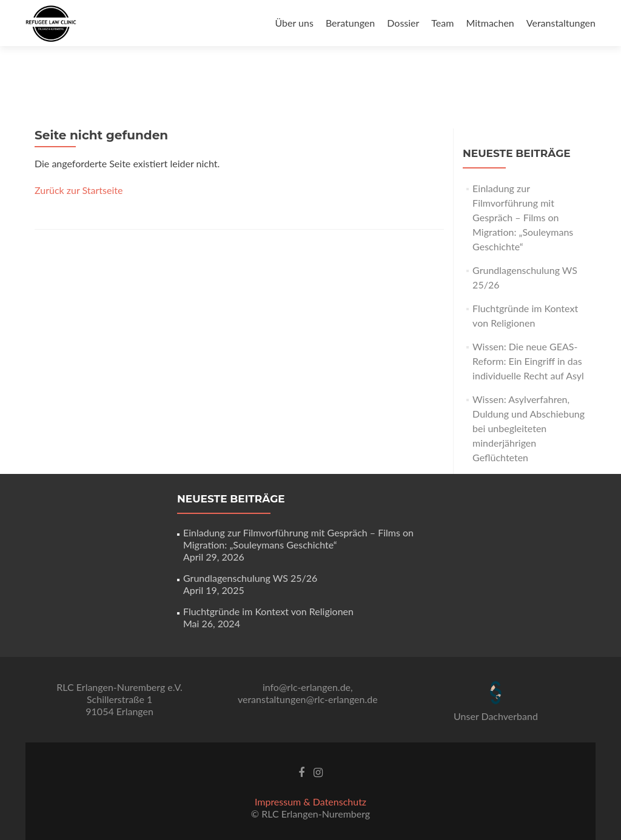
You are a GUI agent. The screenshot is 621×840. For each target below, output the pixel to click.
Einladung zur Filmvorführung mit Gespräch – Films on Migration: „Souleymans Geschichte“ (523, 217)
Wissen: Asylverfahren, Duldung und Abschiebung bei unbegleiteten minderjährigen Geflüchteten (529, 428)
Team (442, 23)
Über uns (294, 23)
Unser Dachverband (496, 716)
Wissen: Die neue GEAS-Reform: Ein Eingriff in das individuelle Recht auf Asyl (528, 361)
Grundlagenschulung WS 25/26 (250, 578)
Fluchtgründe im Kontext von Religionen (268, 611)
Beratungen (350, 23)
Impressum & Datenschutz (310, 802)
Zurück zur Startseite (79, 190)
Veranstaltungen (561, 23)
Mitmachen (490, 23)
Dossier (403, 23)
